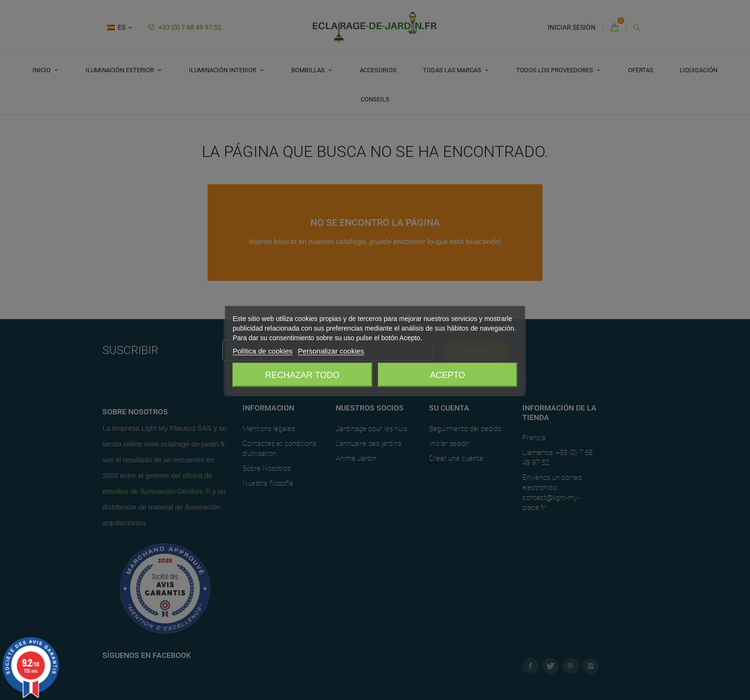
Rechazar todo (303, 375)
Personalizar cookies (331, 350)
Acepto (448, 375)
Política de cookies (262, 350)
